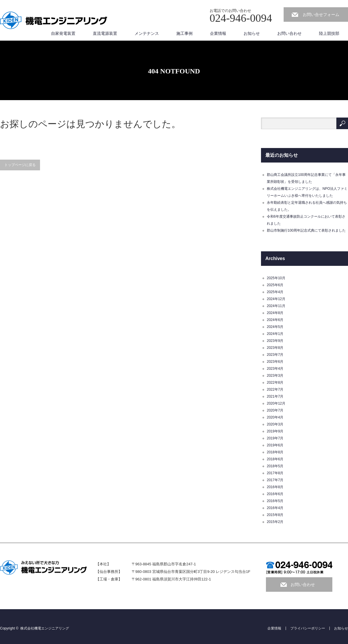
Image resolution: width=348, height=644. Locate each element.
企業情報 (218, 33)
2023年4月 (275, 369)
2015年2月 (275, 522)
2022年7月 (275, 389)
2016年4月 (275, 508)
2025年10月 (276, 278)
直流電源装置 (105, 33)
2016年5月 (275, 501)
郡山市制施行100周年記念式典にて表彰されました (306, 230)
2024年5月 (275, 327)
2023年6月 (275, 362)
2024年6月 (275, 320)
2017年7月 (275, 480)
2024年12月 (276, 299)
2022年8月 (275, 383)
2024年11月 (276, 306)
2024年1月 (275, 334)
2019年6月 (275, 445)
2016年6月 (275, 494)
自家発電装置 (63, 33)
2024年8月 (275, 313)
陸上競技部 (329, 33)
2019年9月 (275, 431)
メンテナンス (147, 33)
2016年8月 (275, 487)
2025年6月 (275, 285)
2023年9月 (275, 341)
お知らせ (252, 33)
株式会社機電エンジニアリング (45, 628)
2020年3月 (275, 424)
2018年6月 (275, 459)
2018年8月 (275, 452)
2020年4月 (275, 417)
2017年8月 (275, 473)
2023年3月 (275, 376)
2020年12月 (276, 403)
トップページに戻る (20, 165)
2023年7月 (275, 355)
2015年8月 (275, 515)
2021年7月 (275, 396)
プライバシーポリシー (308, 628)
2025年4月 (275, 292)
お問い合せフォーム (321, 15)
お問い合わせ (289, 33)
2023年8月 (275, 348)
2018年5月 (275, 466)
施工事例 (184, 33)
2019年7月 (275, 438)
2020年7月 (275, 410)
